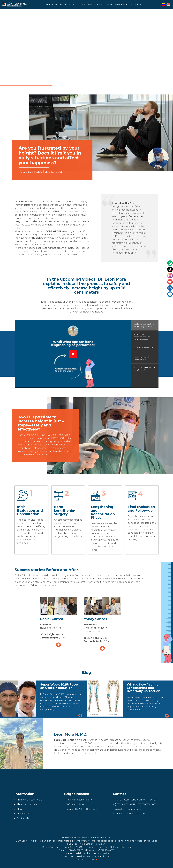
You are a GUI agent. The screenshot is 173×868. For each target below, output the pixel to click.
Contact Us (23, 818)
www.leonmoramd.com (128, 809)
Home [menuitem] (49, 4)
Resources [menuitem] (120, 4)
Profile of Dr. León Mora (30, 800)
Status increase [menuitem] (84, 4)
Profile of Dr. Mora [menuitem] (65, 4)
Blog (19, 809)
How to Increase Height (79, 800)
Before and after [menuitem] (103, 4)
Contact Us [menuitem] (135, 4)
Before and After (75, 804)
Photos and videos (27, 804)
